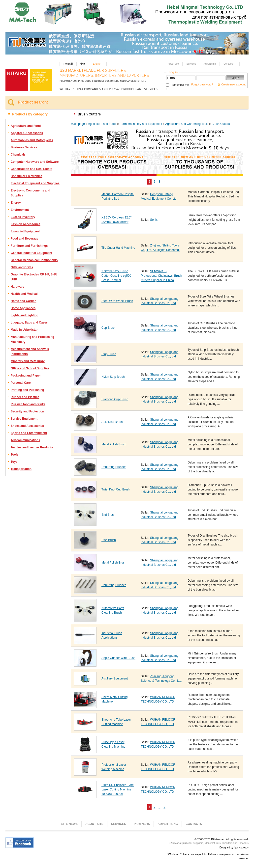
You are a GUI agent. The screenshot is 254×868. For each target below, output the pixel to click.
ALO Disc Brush (112, 422)
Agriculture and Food (26, 126)
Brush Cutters (221, 124)
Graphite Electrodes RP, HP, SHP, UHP (34, 277)
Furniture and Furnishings (29, 246)
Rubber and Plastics (25, 397)
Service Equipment (24, 419)
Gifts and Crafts (22, 267)
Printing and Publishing (27, 390)
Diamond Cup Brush (115, 399)
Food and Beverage (24, 239)
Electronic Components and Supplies (30, 193)
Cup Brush (109, 328)
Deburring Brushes (114, 467)
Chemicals (18, 155)
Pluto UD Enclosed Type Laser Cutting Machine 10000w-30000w (118, 789)
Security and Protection (27, 411)
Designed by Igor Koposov (234, 848)
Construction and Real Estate (31, 169)
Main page (78, 124)
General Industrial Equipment (31, 253)
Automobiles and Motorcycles (32, 140)
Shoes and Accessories (27, 426)
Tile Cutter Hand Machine (118, 248)
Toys (14, 462)
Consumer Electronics (26, 176)
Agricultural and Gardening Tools (187, 124)
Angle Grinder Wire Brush (118, 658)
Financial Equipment (25, 231)
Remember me (177, 85)
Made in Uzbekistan (24, 330)
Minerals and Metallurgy (28, 361)
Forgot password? (202, 84)
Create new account (233, 84)
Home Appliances (23, 308)
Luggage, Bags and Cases (29, 323)
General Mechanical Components (34, 260)
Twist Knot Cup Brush (116, 489)
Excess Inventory (23, 217)
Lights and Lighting (24, 315)
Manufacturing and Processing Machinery (32, 339)
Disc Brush (109, 540)
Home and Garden (23, 301)
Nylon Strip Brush (113, 377)
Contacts (228, 64)
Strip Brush (109, 354)
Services (191, 64)
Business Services (24, 147)
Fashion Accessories (26, 224)
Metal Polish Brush (114, 444)
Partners (142, 824)
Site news (69, 824)
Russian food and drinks (28, 404)
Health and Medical (24, 294)
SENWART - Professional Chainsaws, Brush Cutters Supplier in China (161, 276)
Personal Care (21, 383)
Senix (154, 220)
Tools (15, 455)
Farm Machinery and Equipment (141, 124)
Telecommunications (25, 440)
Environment (20, 210)
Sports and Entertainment (29, 433)
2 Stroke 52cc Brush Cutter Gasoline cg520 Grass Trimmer (116, 276)
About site (173, 64)
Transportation (21, 469)
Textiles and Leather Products (32, 447)
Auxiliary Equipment (115, 678)
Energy (16, 203)
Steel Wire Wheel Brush (117, 301)
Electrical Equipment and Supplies (35, 183)
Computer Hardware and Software (35, 162)
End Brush (108, 515)
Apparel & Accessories (27, 133)
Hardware (17, 287)
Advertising (210, 64)
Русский (68, 64)
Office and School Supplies (30, 368)
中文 (83, 64)
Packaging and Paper (26, 376)
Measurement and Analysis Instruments (30, 352)
